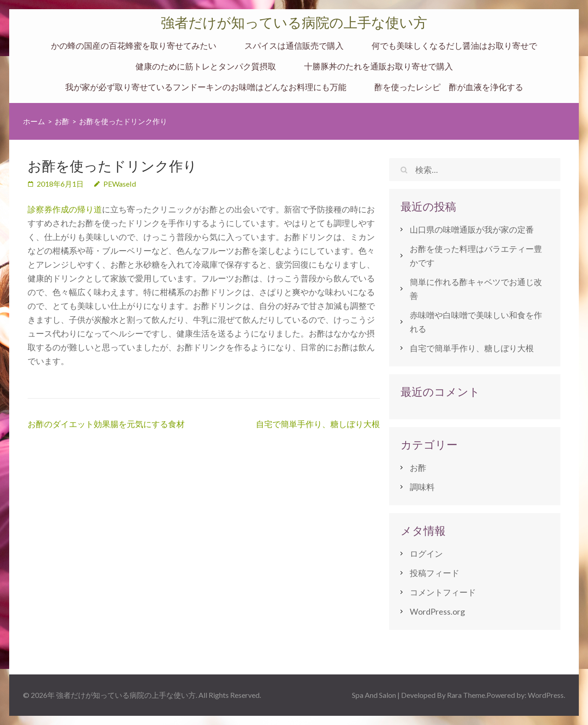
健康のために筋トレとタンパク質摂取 (206, 66)
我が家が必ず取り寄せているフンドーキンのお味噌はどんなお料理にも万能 (206, 87)
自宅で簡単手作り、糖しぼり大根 (318, 424)
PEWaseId (120, 184)
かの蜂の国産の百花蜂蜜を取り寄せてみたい (134, 46)
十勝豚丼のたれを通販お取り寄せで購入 (379, 66)
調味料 (422, 487)
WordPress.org (437, 611)
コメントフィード (443, 592)
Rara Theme (466, 695)
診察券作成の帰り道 (65, 209)
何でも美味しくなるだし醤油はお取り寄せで (454, 46)
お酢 (418, 468)
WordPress (546, 695)
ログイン (426, 554)
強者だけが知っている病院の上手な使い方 (294, 23)
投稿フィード (435, 573)
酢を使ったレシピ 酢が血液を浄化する (449, 87)
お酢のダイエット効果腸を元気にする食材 (106, 424)
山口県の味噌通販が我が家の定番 (472, 229)
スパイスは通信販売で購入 (294, 46)
